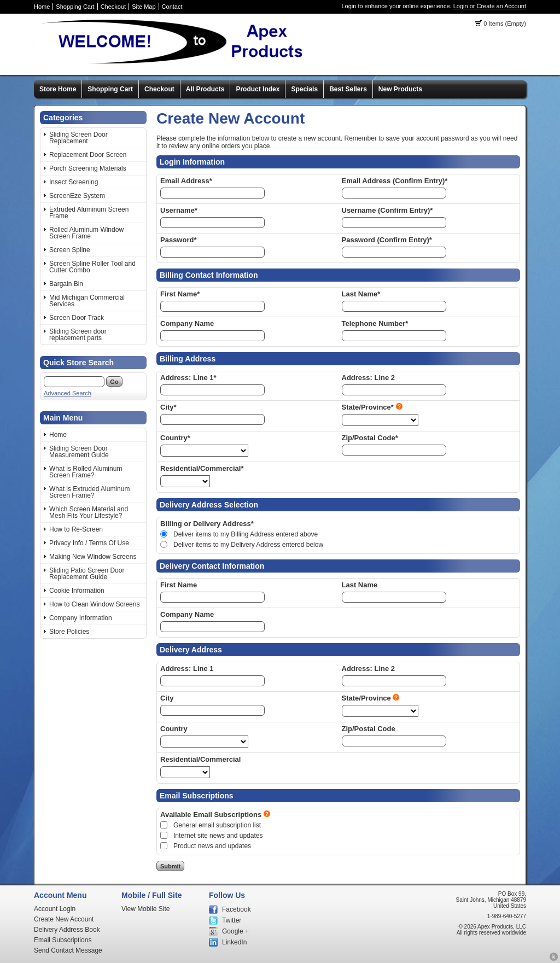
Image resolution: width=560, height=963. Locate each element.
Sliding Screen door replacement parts (78, 335)
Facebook (237, 909)
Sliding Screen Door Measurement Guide (79, 452)
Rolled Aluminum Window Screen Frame (86, 233)
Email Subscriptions (63, 940)
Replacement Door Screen (88, 155)
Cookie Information (77, 591)
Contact (172, 7)
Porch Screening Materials (88, 168)
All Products (205, 89)
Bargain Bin (66, 284)
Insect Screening (74, 182)
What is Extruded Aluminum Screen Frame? (89, 492)
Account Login (55, 909)
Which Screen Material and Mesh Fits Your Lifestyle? (89, 512)
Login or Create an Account (490, 6)
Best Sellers (348, 89)
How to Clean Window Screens (94, 604)
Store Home (58, 89)
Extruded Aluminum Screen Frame (89, 213)
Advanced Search (68, 393)
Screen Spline (70, 250)
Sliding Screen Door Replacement (78, 138)
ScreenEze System (77, 196)
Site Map (144, 7)
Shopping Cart (75, 7)
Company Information (81, 618)
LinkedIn (234, 942)
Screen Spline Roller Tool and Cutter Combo (92, 267)
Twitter (232, 920)
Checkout (113, 7)
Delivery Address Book (67, 930)
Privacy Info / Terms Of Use (89, 543)
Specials (304, 89)
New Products (400, 89)
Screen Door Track (77, 318)
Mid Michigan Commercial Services (87, 301)
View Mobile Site (146, 909)
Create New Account (64, 919)
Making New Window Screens (93, 557)
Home (42, 7)
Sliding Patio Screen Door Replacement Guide (87, 574)
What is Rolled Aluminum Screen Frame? (86, 472)
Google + (235, 931)
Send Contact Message (68, 950)
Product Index (258, 89)
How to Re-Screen (76, 529)
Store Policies (69, 632)
